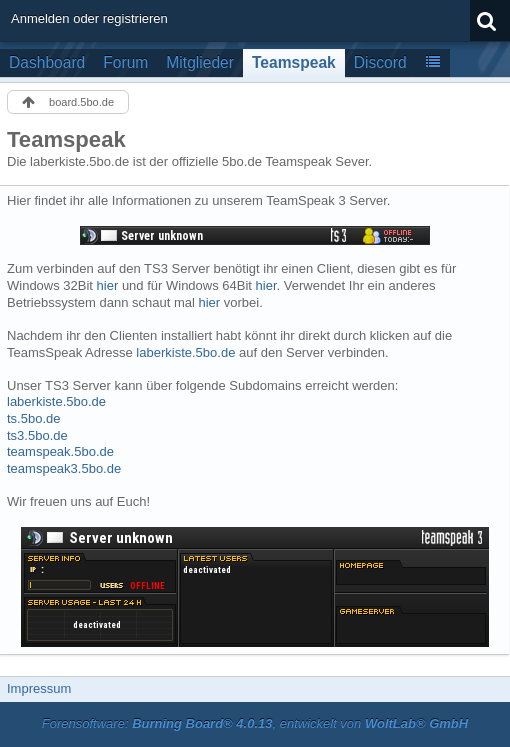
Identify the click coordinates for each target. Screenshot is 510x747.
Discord (380, 62)
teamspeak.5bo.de (60, 451)
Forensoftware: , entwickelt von (255, 723)
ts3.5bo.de (37, 435)
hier (108, 285)
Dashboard (47, 62)
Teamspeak (294, 62)
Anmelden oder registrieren (89, 18)
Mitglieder (200, 62)
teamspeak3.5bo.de (64, 468)
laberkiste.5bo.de (185, 352)
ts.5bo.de (34, 418)
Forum (125, 62)
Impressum (39, 688)
